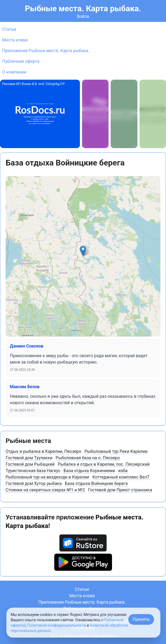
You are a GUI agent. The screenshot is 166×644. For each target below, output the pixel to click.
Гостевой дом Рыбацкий (30, 464)
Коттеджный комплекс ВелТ (121, 477)
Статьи (9, 29)
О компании (14, 72)
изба (123, 471)
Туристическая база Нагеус (33, 471)
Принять (141, 619)
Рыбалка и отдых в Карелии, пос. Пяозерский (104, 464)
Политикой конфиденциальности (57, 625)
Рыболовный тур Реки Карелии (116, 451)
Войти (83, 16)
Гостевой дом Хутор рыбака (34, 483)
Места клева (15, 40)
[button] (83, 251)
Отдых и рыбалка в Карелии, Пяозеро (43, 451)
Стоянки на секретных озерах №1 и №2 (45, 490)
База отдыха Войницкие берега (96, 483)
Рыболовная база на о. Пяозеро (88, 458)
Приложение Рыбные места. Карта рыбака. (46, 51)
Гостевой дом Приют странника (120, 490)
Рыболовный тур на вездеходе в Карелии (47, 477)
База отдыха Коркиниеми (89, 471)
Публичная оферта (21, 61)
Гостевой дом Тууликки (29, 458)
